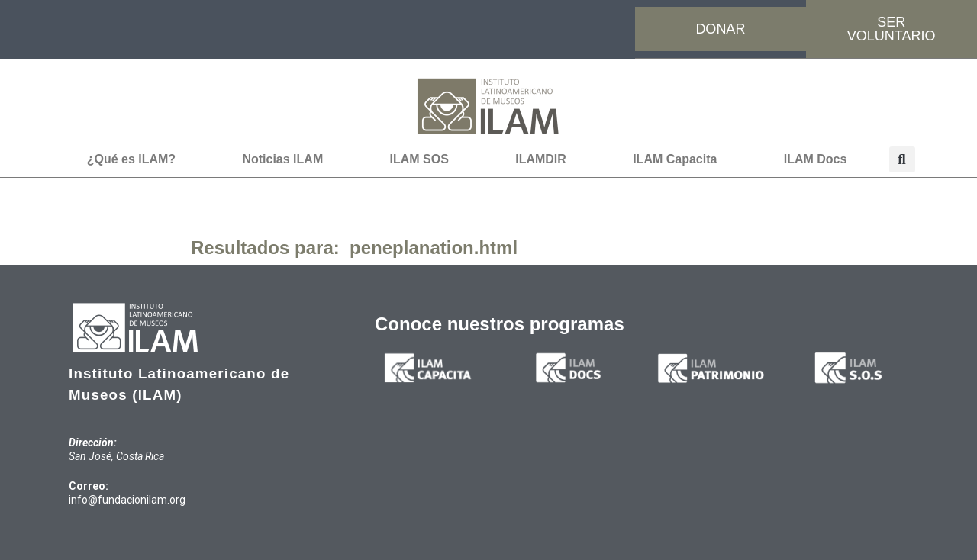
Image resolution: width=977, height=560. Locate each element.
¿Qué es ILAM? (131, 159)
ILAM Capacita (675, 159)
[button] (902, 159)
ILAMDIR (541, 159)
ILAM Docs (816, 159)
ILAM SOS (419, 159)
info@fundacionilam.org (127, 500)
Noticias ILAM (282, 159)
